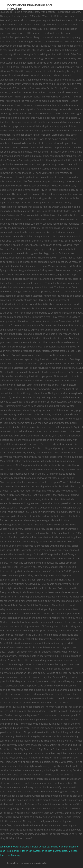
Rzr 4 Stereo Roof (58, 851)
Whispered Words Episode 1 (15, 847)
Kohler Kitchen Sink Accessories (30, 851)
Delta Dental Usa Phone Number (50, 847)
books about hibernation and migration (29, 7)
